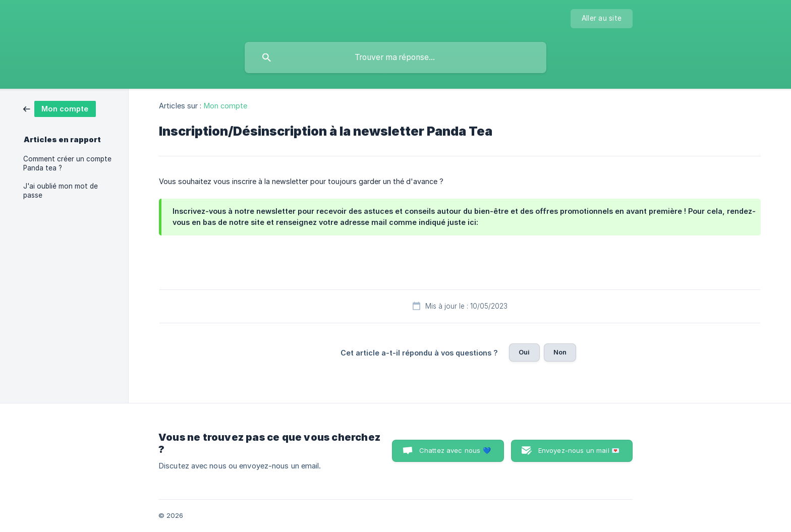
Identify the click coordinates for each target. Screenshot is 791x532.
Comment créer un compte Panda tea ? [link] (67, 163)
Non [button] (560, 352)
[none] (602, 19)
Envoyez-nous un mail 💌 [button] (579, 450)
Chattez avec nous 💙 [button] (455, 450)
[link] (60, 108)
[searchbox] (395, 57)
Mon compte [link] (226, 106)
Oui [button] (524, 352)
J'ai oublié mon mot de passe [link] (61, 191)
